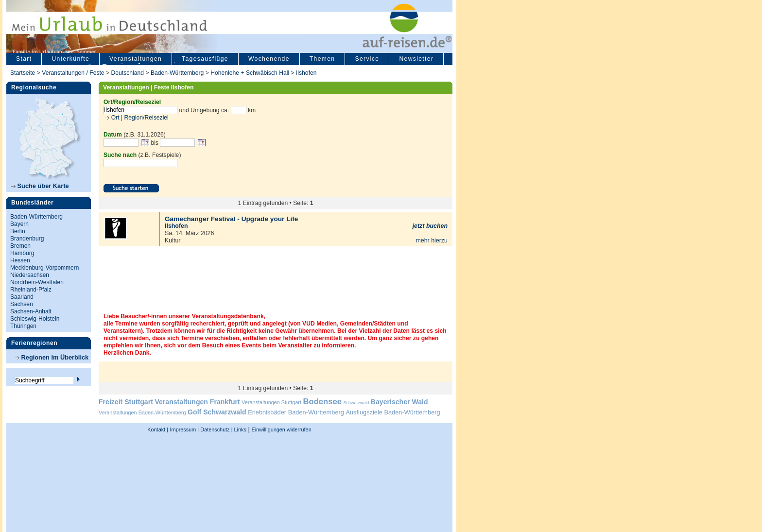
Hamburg (22, 253)
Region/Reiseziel (147, 118)
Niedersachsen (30, 275)
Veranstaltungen (136, 59)
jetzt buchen (430, 226)
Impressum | (185, 429)
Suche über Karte (40, 186)
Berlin (18, 231)
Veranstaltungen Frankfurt (197, 402)
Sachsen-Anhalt (31, 311)
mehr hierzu (432, 240)
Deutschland (127, 73)
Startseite (23, 73)
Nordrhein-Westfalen (37, 282)
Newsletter (416, 59)
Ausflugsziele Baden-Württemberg (393, 412)
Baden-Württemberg (177, 73)
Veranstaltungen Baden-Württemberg (142, 412)
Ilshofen (306, 73)
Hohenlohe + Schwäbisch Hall (250, 73)
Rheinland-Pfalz (31, 290)
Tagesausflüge (205, 59)
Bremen (20, 246)
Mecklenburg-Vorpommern (44, 268)
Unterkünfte (70, 59)
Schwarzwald (356, 403)
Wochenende (269, 59)
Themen (322, 59)
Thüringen (23, 326)
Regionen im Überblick (52, 357)
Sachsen (22, 304)
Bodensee (322, 402)
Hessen (20, 260)
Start (24, 59)
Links (240, 429)
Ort (114, 118)
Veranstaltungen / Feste (74, 73)
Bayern (19, 224)
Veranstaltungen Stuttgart (271, 402)
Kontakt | (158, 429)
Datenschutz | (216, 429)
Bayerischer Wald (399, 402)
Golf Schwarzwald (217, 412)
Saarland (22, 297)
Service (367, 59)
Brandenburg (27, 239)
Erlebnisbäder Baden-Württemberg (296, 412)
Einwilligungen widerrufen (281, 429)
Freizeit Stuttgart (126, 402)
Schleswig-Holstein (35, 319)
